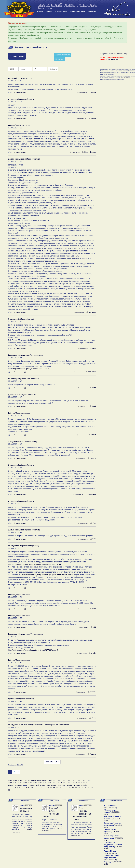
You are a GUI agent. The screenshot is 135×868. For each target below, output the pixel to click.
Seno (93, 523)
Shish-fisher (91, 494)
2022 (65, 783)
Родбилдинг (109, 862)
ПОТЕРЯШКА (113, 60)
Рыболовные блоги (78, 12)
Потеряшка (59, 59)
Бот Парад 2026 (110, 806)
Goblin (93, 92)
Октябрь (70, 785)
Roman (93, 435)
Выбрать (53, 69)
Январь (11, 785)
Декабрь (85, 785)
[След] (18, 772)
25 (76, 788)
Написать (17, 56)
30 (92, 788)
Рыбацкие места (61, 12)
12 (35, 788)
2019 (50, 783)
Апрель (32, 785)
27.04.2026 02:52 (110, 853)
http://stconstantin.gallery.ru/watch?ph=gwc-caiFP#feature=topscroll (35, 564)
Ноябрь (77, 785)
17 (51, 788)
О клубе (40, 12)
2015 (30, 783)
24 (73, 788)
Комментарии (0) (20, 93)
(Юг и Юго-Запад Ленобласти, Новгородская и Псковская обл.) (39, 725)
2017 (40, 783)
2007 (74, 780)
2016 (35, 783)
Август (54, 785)
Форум (49, 12)
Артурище (91, 312)
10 (29, 788)
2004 (59, 780)
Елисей (92, 118)
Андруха (92, 754)
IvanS (93, 388)
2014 (25, 783)
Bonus (93, 718)
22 (67, 788)
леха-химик (91, 372)
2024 (75, 783)
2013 (20, 783)
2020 (55, 783)
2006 (69, 780)
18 (54, 788)
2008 (79, 780)
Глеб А (93, 653)
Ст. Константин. (89, 588)
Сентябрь (61, 785)
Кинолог (92, 692)
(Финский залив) (21, 99)
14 (41, 788)
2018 (45, 783)
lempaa (22, 806)
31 (9, 790)
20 (60, 788)
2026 (85, 783)
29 (89, 788)
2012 (15, 783)
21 (63, 788)
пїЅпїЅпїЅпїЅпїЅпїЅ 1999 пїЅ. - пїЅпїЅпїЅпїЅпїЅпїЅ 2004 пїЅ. (32, 780)
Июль (48, 785)
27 (82, 788)
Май (37, 785)
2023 (70, 783)
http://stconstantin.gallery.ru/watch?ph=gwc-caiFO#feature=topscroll (48, 574)
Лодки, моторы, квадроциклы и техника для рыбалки (113, 845)
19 (57, 788)
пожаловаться (82, 93)
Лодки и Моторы (110, 851)
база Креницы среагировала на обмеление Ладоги (82, 814)
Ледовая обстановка (63, 55)
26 (79, 788)
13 (38, 788)
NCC (94, 627)
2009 (84, 780)
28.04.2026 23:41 (110, 808)
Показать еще (52, 762)
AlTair (93, 609)
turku (93, 539)
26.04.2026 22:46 (110, 860)
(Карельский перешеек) (24, 379)
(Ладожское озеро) (20, 78)
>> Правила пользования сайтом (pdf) (113, 54)
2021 (60, 783)
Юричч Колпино (89, 152)
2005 (64, 780)
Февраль (19, 785)
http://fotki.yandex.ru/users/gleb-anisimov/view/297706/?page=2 (33, 650)
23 (70, 788)
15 (45, 788)
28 (85, 788)
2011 (10, 783)
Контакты (92, 12)
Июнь (42, 785)
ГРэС (93, 348)
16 (48, 788)
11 (32, 788)
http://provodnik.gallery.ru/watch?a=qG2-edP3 (31, 369)
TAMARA (92, 458)
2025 (80, 783)
